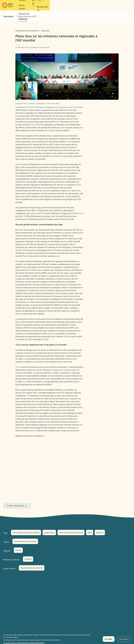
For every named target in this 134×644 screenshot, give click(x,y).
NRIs (90, 532)
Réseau (21, 393)
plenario (100, 532)
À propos (32, 3)
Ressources (77, 3)
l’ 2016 (36, 125)
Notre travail (62, 3)
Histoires (32, 8)
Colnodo (72, 325)
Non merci (124, 639)
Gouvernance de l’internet (32, 568)
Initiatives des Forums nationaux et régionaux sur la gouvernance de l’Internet (49, 107)
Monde (18, 550)
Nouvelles (8, 16)
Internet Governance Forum (71, 532)
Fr (102, 4)
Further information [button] (17, 506)
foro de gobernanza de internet (26, 532)
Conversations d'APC (27, 16)
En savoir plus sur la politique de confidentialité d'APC (24, 643)
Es (96, 4)
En (90, 4)
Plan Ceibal (27, 256)
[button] (102, 7)
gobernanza (49, 532)
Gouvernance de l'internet (25, 541)
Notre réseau (46, 3)
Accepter (109, 639)
